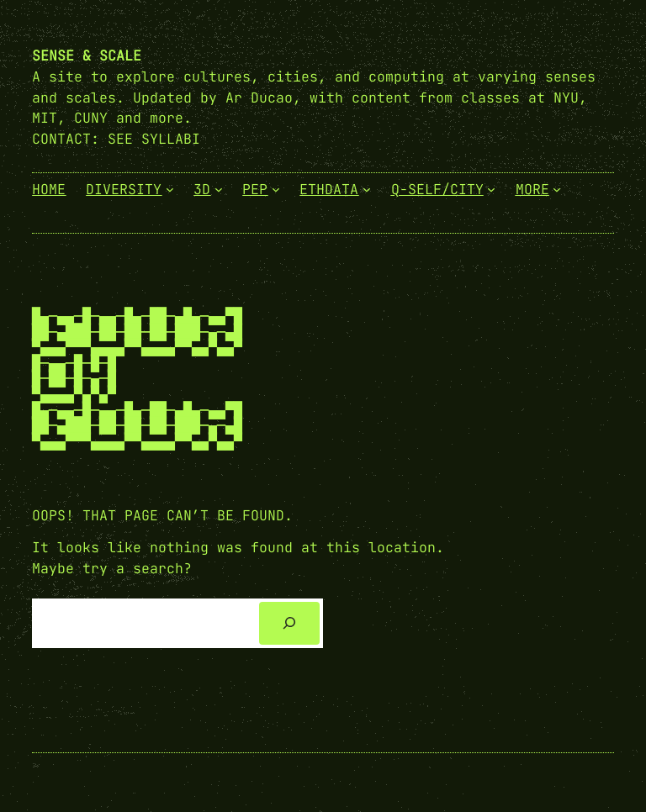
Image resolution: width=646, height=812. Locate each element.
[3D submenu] (219, 189)
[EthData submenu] (367, 189)
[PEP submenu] (276, 189)
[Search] (289, 623)
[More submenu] (557, 189)
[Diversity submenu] (170, 189)
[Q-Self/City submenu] (491, 189)
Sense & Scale (87, 55)
